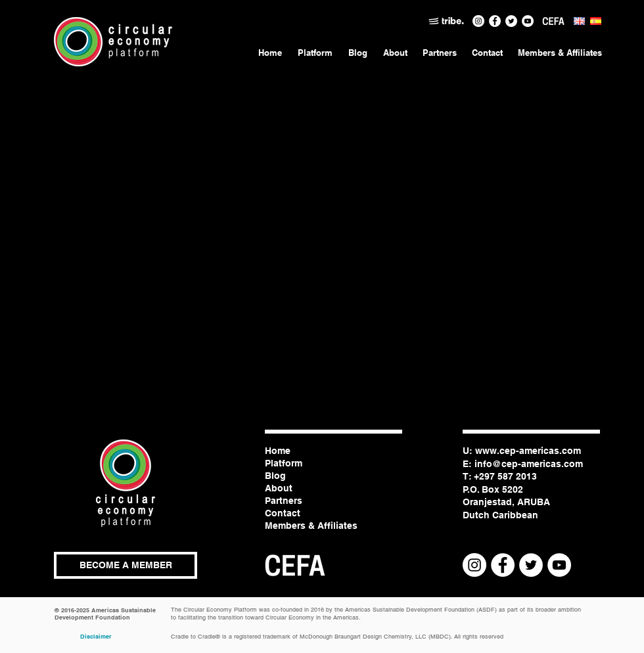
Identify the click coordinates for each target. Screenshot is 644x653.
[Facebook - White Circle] (495, 21)
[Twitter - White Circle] (511, 21)
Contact (283, 513)
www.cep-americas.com (528, 451)
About (279, 488)
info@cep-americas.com (529, 464)
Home (278, 451)
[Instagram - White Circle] (478, 21)
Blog (275, 476)
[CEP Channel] (528, 21)
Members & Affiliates (311, 526)
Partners (284, 501)
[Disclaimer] (96, 636)
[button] (126, 565)
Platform (284, 463)
